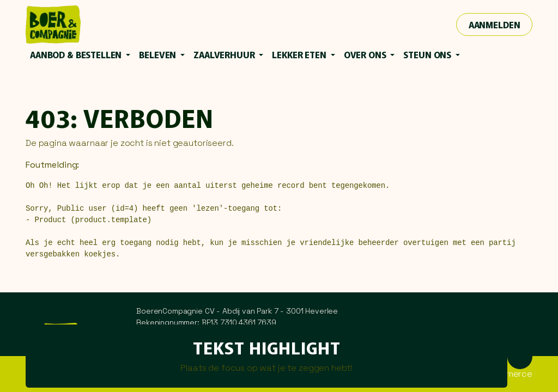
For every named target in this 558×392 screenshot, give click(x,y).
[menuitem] (80, 54)
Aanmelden (495, 24)
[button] (520, 356)
